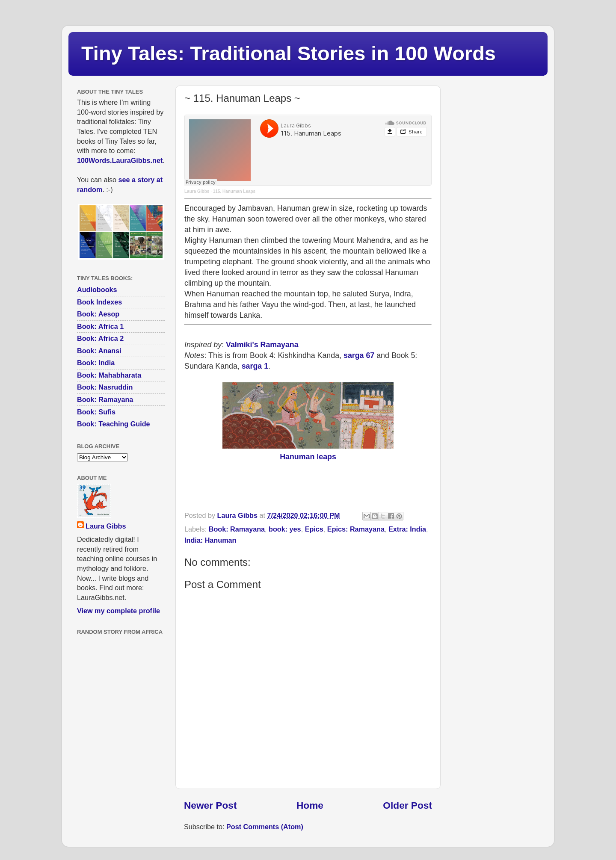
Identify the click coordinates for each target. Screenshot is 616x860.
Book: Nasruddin (105, 387)
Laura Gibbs (197, 191)
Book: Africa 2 (100, 338)
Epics (314, 529)
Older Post (407, 805)
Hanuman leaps (308, 457)
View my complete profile (118, 611)
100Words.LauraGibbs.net (120, 160)
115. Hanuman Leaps (234, 191)
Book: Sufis (96, 412)
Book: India (96, 363)
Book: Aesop (98, 314)
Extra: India (407, 529)
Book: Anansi (99, 351)
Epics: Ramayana (356, 529)
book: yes (285, 529)
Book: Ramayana (237, 529)
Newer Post (210, 805)
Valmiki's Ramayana (262, 345)
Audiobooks (97, 290)
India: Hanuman (210, 540)
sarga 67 (359, 355)
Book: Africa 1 (100, 326)
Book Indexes (99, 302)
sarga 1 (255, 366)
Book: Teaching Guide (114, 424)
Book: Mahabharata (109, 375)
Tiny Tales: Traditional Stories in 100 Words (289, 53)
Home (310, 805)
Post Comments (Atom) (265, 827)
